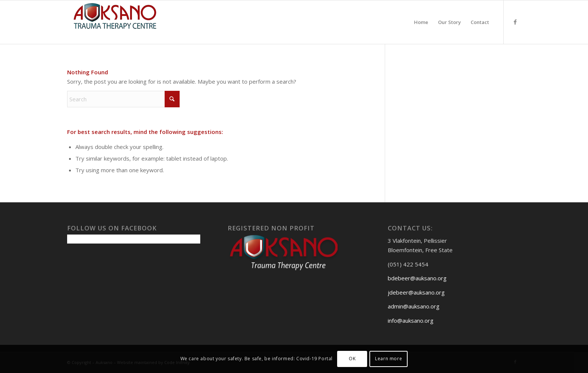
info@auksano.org (411, 320)
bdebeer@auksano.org (417, 278)
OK (352, 359)
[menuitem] (421, 22)
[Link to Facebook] (515, 22)
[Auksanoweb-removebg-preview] (115, 22)
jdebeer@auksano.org (416, 292)
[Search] (123, 99)
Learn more (388, 359)
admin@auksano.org (414, 306)
